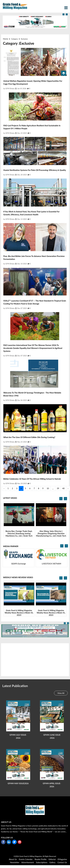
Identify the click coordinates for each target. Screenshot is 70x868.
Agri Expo (19, 564)
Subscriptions (42, 862)
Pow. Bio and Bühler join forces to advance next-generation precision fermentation (34, 258)
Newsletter (15, 862)
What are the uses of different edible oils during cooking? (29, 437)
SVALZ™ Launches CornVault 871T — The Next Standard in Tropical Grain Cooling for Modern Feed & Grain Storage (35, 302)
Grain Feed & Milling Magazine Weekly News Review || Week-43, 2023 (51, 613)
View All (61, 693)
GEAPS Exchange (52, 564)
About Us (13, 859)
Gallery (52, 862)
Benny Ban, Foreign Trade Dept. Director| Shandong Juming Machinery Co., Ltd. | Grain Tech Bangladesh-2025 (51, 535)
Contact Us (62, 862)
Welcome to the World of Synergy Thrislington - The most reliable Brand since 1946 (32, 394)
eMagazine (62, 859)
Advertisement (28, 862)
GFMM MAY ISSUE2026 (18, 783)
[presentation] (63, 14)
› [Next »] (68, 488)
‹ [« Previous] (4, 488)
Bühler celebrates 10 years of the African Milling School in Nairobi (32, 479)
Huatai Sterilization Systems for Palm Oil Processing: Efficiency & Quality (35, 170)
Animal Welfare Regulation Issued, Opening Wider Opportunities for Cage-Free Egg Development (33, 82)
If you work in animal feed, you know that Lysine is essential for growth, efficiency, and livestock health (31, 213)
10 (48, 488)
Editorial (52, 859)
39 (58, 488)
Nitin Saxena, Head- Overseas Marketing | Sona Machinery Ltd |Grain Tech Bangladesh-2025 (19, 533)
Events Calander (26, 859)
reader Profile (41, 859)
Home (6, 39)
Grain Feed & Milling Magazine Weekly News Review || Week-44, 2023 (19, 613)
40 (63, 488)
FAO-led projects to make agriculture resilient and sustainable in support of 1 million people (32, 127)
